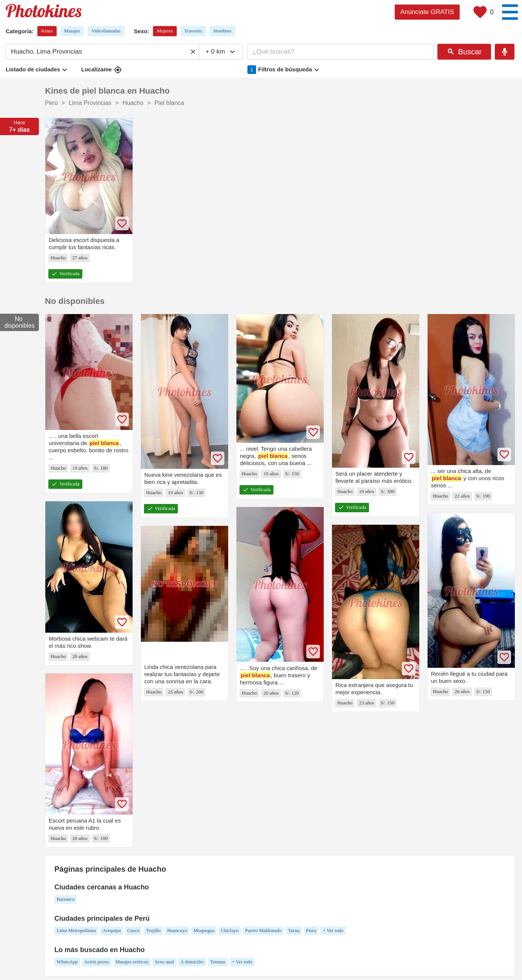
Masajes (72, 31)
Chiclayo (230, 930)
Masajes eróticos (132, 962)
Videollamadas (106, 31)
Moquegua (204, 930)
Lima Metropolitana (76, 930)
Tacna (294, 930)
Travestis (193, 31)
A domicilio (192, 962)
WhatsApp (67, 962)
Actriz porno (97, 962)
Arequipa (111, 930)
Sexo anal (164, 962)
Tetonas (218, 962)
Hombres (222, 31)
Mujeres (165, 31)
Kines (47, 31)
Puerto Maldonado (263, 930)
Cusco (134, 930)
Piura (311, 930)
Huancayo (177, 930)
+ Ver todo (333, 930)
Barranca (66, 899)
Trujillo (153, 930)
